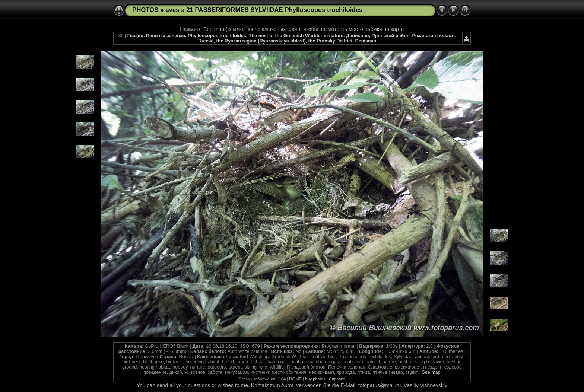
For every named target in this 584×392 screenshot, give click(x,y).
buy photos (315, 379)
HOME (295, 379)
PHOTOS (145, 10)
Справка (337, 379)
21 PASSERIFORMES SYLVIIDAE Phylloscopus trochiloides (274, 10)
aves (172, 10)
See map (431, 372)
